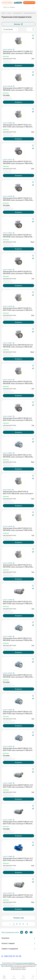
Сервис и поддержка (10, 949)
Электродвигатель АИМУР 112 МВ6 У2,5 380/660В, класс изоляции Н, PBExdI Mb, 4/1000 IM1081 (18, 89)
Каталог (9, 13)
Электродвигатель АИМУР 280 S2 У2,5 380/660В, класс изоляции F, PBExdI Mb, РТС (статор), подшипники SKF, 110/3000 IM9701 (18, 639)
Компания (5, 938)
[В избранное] (33, 36)
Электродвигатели (18, 13)
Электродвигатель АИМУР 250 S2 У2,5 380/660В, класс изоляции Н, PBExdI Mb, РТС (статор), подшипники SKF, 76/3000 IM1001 (18, 566)
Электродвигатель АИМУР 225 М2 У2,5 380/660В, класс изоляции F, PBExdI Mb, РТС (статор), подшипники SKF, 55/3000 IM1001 (18, 529)
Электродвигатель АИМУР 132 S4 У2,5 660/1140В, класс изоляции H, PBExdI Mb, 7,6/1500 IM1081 (18, 126)
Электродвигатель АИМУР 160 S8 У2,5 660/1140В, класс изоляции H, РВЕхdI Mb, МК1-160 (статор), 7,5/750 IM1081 (18, 309)
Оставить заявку (7, 3)
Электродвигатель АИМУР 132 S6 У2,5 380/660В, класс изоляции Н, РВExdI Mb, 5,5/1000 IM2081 (18, 162)
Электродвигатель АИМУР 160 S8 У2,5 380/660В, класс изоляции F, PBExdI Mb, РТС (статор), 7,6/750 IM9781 (18, 272)
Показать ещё (18, 918)
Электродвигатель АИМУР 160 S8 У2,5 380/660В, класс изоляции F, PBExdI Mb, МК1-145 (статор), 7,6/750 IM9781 (18, 236)
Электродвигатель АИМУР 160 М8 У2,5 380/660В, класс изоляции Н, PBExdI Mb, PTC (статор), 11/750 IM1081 (18, 382)
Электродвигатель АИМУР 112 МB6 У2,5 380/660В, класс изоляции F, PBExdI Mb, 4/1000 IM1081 (18, 52)
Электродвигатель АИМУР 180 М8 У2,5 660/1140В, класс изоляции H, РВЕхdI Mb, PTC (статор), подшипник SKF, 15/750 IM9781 (18, 419)
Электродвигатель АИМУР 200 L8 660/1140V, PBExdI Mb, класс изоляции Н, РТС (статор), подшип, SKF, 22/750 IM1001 (18, 493)
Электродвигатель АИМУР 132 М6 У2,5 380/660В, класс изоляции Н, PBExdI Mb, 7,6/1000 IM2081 (18, 199)
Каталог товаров (8, 943)
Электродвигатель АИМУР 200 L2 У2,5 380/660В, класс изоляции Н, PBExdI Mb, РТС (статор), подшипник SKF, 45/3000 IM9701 (18, 456)
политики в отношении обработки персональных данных (18, 964)
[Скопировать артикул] (9, 50)
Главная (4, 13)
